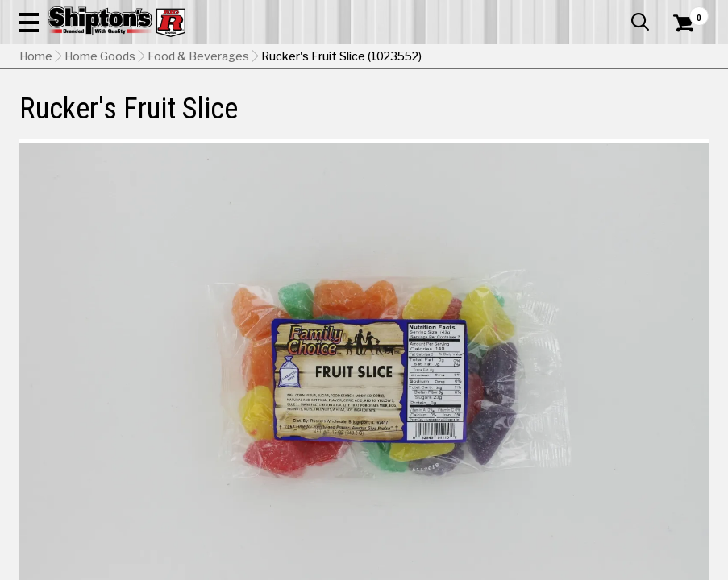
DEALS (691, 118)
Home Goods (325, 118)
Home (36, 157)
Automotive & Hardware (166, 118)
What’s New (618, 12)
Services (686, 12)
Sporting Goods (630, 118)
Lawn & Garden (491, 118)
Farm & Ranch (258, 118)
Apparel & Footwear (62, 118)
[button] (451, 58)
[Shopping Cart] (681, 44)
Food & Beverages (198, 157)
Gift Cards (547, 12)
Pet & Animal (560, 118)
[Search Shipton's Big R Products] (398, 58)
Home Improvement (406, 118)
